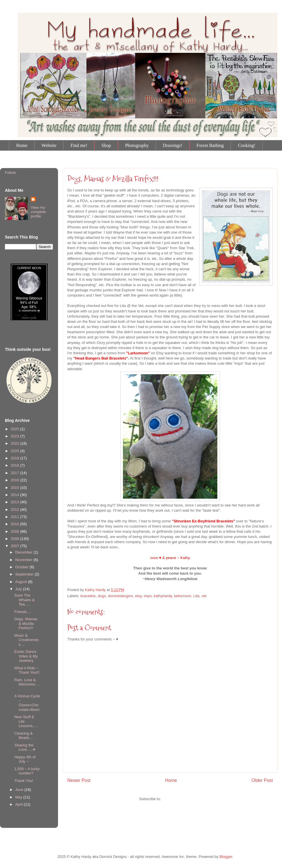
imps (148, 596)
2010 (15, 524)
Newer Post (79, 780)
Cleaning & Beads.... (24, 736)
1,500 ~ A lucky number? (27, 771)
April (20, 804)
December (25, 552)
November (25, 560)
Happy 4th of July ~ (25, 759)
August (22, 582)
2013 (15, 502)
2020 (15, 451)
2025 (15, 429)
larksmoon (183, 596)
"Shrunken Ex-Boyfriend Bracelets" (203, 521)
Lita (196, 596)
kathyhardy (163, 596)
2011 (15, 517)
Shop (106, 145)
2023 (15, 436)
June (20, 790)
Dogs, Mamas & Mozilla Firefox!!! (26, 623)
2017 (15, 473)
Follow (10, 173)
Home (22, 145)
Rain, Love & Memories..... (27, 684)
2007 (15, 546)
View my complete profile (39, 212)
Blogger (226, 857)
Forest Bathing (210, 145)
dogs (102, 596)
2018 (15, 465)
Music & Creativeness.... (26, 640)
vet (204, 596)
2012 (15, 510)
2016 (15, 480)
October (23, 567)
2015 (15, 488)
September (25, 574)
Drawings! (173, 145)
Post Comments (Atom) (181, 799)
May (19, 797)
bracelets (88, 596)
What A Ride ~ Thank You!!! (27, 670)
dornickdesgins (121, 596)
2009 (15, 531)
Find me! (79, 145)
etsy (138, 596)
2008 (15, 539)
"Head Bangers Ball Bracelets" (101, 358)
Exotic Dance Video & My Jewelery (26, 656)
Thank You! (24, 781)
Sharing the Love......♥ (25, 747)
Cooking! (246, 145)
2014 (15, 495)
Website (49, 145)
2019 (15, 458)
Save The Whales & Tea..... (24, 600)
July (19, 589)
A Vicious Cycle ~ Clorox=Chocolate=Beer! (27, 703)
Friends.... (23, 612)
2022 (15, 443)
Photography (137, 145)
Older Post (262, 780)
